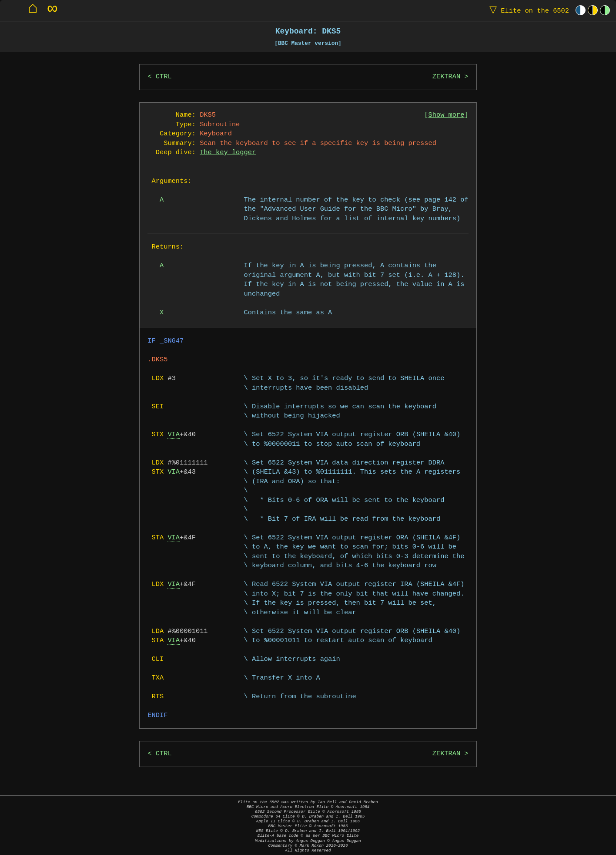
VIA (174, 435)
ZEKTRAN (447, 77)
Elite (527, 10)
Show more (447, 115)
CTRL (164, 77)
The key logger (228, 153)
